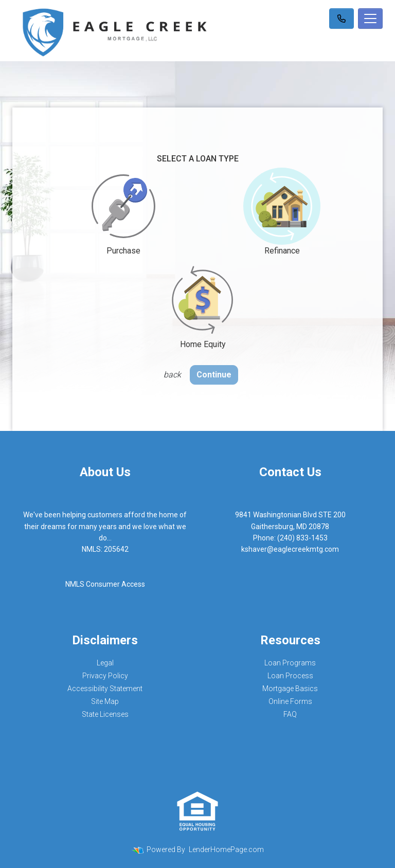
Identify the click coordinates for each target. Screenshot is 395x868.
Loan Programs (290, 663)
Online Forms (290, 701)
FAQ (290, 714)
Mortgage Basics (290, 689)
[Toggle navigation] (370, 19)
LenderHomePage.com (226, 849)
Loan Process (290, 676)
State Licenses (105, 714)
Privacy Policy (105, 676)
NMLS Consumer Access (105, 584)
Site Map (105, 701)
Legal (105, 663)
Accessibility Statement (105, 689)
